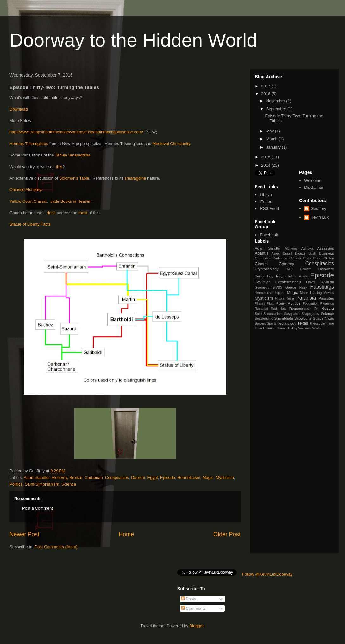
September (277, 109)
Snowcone (303, 318)
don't (51, 213)
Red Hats (278, 309)
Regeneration (300, 308)
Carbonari (94, 478)
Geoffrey (318, 209)
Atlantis (262, 253)
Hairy (303, 287)
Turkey (292, 328)
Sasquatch (292, 314)
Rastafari (261, 309)
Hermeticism (189, 478)
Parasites (326, 298)
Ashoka (307, 248)
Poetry (281, 304)
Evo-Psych (263, 282)
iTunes (266, 202)
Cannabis (263, 258)
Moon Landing (311, 293)
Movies (329, 293)
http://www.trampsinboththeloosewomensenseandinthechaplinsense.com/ (76, 132)
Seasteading (264, 319)
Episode (168, 478)
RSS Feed (269, 209)
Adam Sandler (37, 478)
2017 (266, 86)
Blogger (197, 626)
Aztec (276, 254)
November (276, 101)
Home (126, 534)
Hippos (280, 293)
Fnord (310, 282)
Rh (316, 309)
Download (19, 109)
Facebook (269, 235)
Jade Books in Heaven (71, 201)
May (271, 131)
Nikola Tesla (285, 299)
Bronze (76, 478)
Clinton (329, 258)
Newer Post (24, 534)
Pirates (260, 304)
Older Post (227, 534)
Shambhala (284, 318)
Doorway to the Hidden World (133, 40)
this (59, 167)
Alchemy (59, 478)
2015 (266, 157)
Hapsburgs (322, 287)
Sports (272, 324)
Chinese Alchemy (25, 190)
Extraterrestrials (288, 282)
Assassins (326, 248)
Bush (312, 254)
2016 (266, 94)
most (84, 213)
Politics (16, 484)
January (274, 147)
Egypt (153, 478)
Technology (287, 323)
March (273, 139)
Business (326, 253)
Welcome (313, 180)
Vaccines (305, 328)
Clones (261, 264)
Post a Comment (38, 508)
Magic (208, 478)
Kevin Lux (320, 217)
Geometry (262, 287)
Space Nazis (323, 318)
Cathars (295, 258)
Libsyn (266, 195)
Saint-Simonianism (42, 484)
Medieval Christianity (171, 144)
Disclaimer (314, 187)
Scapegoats (310, 314)
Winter (317, 328)
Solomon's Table (74, 178)
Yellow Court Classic (28, 201)
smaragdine (136, 178)
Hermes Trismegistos (29, 144)
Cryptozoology (267, 269)
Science (69, 484)
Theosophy (318, 324)
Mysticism (225, 478)
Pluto (271, 304)
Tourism (270, 328)
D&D (289, 269)
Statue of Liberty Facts (30, 224)
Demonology (264, 276)
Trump (282, 328)
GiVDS (277, 287)
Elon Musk (298, 276)
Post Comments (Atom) (56, 547)
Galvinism (327, 282)
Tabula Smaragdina (73, 155)
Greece (291, 287)
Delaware (326, 269)
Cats (307, 258)
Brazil (287, 253)
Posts (189, 599)
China (317, 258)
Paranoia (306, 298)
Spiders (260, 324)
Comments (193, 608)
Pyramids (327, 304)
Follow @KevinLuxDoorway (267, 574)
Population (311, 304)
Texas (303, 323)
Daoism (138, 478)
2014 (266, 165)
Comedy (286, 264)
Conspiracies (117, 478)
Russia (328, 308)
